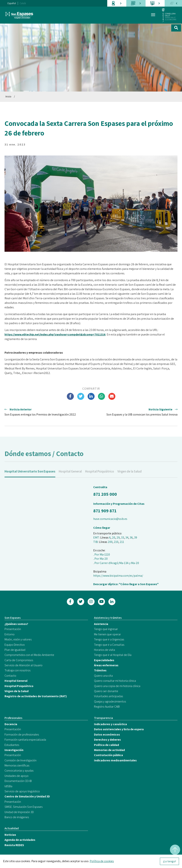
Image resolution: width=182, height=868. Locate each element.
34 (127, 537)
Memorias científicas (17, 765)
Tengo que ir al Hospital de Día (113, 655)
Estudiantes (12, 745)
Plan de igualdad (15, 650)
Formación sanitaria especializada (25, 740)
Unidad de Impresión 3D (19, 812)
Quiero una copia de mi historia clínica (117, 686)
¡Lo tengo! (169, 861)
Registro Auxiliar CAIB (107, 707)
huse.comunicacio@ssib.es (110, 519)
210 (116, 542)
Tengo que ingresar (106, 629)
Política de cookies (102, 861)
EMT (96, 537)
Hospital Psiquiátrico (100, 475)
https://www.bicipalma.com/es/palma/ (118, 576)
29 (118, 537)
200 (110, 542)
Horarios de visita (104, 650)
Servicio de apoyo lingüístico (22, 791)
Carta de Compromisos (19, 660)
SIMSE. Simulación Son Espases (24, 807)
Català (23, 3)
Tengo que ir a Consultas (109, 645)
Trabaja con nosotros (17, 670)
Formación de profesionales (22, 734)
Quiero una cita (103, 676)
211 (122, 542)
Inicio (8, 97)
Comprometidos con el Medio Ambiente (29, 655)
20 (114, 537)
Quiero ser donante (106, 691)
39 (136, 537)
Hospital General (70, 475)
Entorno (10, 634)
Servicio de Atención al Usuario (24, 665)
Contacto (10, 676)
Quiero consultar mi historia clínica (115, 681)
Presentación (13, 629)
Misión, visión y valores (18, 639)
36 (131, 537)
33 (123, 537)
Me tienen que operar (107, 634)
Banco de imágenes (17, 817)
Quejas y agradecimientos (110, 701)
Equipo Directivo (15, 645)
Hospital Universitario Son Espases (30, 475)
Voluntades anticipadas (108, 696)
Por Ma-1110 (102, 554)
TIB (96, 542)
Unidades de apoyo (17, 776)
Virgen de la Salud (130, 475)
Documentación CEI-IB (18, 781)
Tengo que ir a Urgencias (109, 639)
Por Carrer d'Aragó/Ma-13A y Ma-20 (117, 563)
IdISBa (8, 786)
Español (12, 3)
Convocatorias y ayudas (19, 771)
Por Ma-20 (101, 559)
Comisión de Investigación (20, 760)
